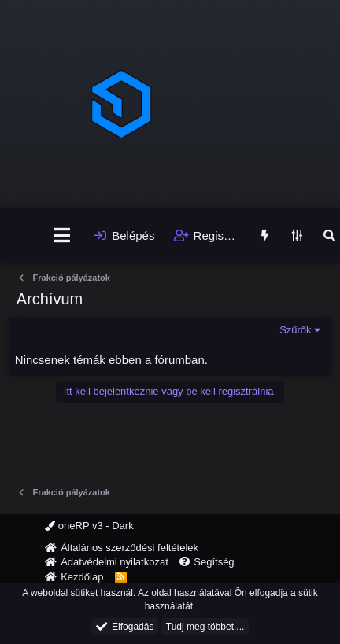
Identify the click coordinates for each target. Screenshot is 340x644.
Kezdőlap (82, 577)
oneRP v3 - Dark (89, 526)
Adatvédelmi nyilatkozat (115, 562)
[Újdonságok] (264, 236)
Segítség (214, 562)
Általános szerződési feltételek (129, 548)
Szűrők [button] (295, 330)
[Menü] (62, 236)
